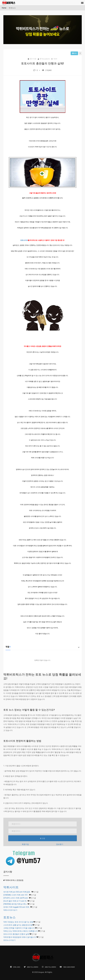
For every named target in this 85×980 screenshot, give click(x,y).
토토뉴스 (9, 917)
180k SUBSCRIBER (67, 967)
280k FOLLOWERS (49, 967)
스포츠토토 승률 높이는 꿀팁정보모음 (18, 925)
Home (4, 8)
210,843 (47, 70)
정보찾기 (60, 844)
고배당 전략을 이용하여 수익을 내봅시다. (19, 928)
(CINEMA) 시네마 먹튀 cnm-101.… (16, 895)
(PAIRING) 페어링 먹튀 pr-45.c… (15, 904)
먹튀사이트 (11, 887)
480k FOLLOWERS (31, 967)
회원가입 (25, 844)
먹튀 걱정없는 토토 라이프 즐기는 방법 (18, 922)
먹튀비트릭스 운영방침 (14, 880)
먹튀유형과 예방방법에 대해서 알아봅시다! (20, 937)
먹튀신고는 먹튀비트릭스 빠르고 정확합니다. (21, 931)
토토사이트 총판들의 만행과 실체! (16, 934)
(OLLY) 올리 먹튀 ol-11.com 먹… (15, 901)
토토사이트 (24, 240)
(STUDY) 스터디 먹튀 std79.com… (16, 898)
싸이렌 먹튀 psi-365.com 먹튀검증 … (17, 892)
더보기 (10, 910)
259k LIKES (15, 967)
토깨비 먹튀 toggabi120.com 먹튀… (17, 907)
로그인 (43, 838)
